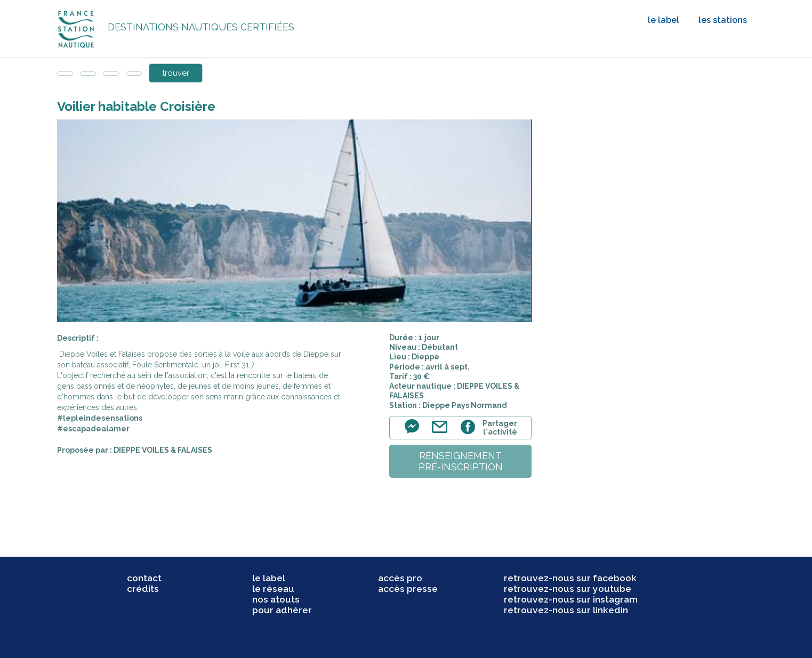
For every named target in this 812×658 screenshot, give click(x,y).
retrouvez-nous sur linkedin (566, 610)
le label (664, 20)
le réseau (273, 589)
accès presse (408, 589)
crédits (143, 589)
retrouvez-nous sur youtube (568, 589)
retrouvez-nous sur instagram (571, 599)
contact (144, 578)
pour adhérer (282, 610)
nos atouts (276, 599)
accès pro (400, 578)
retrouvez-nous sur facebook (570, 578)
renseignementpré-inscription (461, 461)
